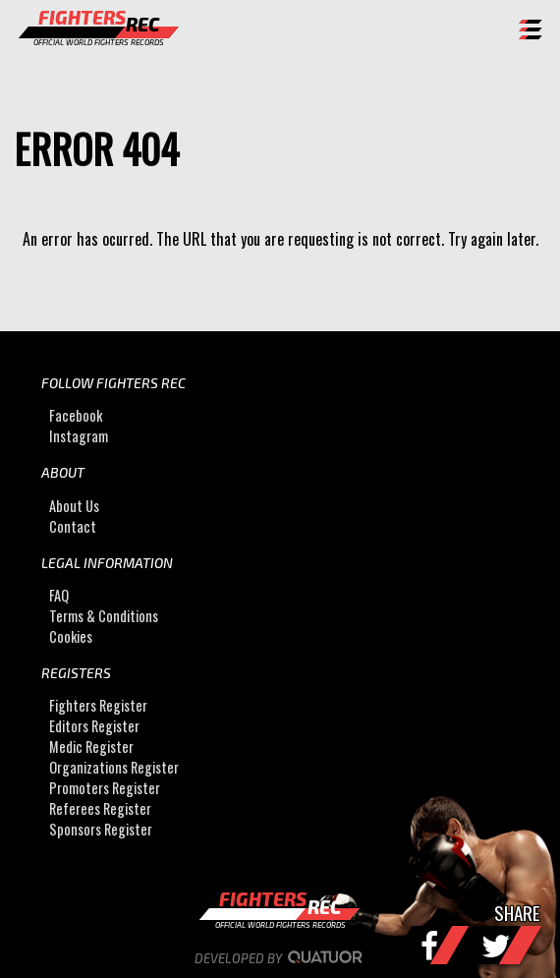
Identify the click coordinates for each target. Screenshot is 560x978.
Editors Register (94, 726)
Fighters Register (98, 705)
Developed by (280, 958)
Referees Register (100, 808)
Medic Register (91, 747)
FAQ (59, 595)
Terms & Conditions (104, 616)
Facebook (76, 415)
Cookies (71, 636)
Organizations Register (114, 767)
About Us (74, 506)
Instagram (79, 436)
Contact (73, 526)
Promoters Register (105, 788)
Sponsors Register (101, 829)
